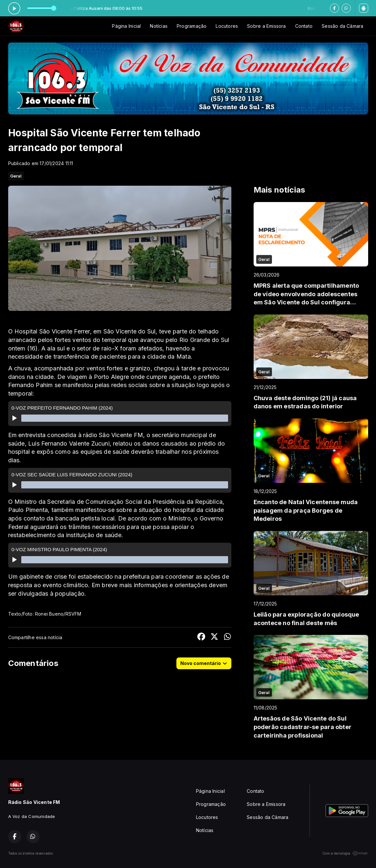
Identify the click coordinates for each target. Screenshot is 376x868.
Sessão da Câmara (342, 26)
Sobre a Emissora (266, 26)
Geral (16, 176)
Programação (192, 26)
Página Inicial (126, 26)
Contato (304, 26)
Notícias (159, 26)
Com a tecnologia (345, 853)
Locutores (227, 26)
